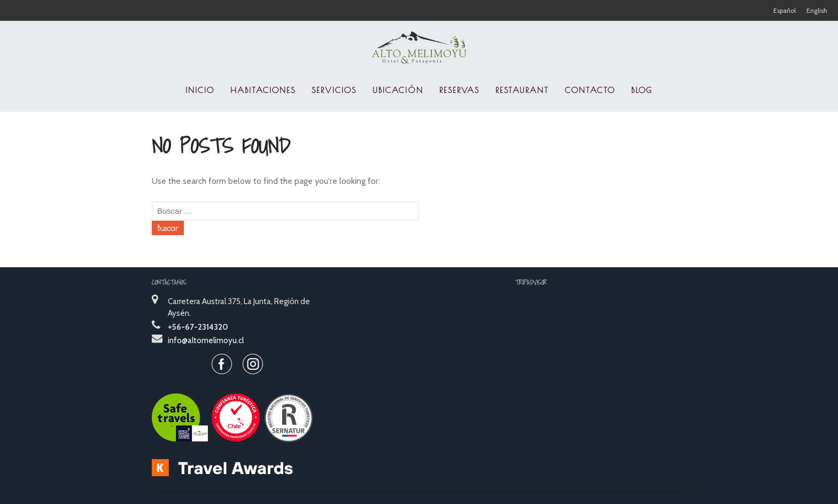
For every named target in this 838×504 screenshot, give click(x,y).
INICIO (200, 90)
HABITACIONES (263, 90)
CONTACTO (590, 90)
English (817, 10)
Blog (642, 90)
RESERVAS (459, 90)
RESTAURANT (522, 90)
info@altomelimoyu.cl (206, 340)
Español (785, 10)
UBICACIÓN (398, 90)
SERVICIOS (334, 90)
